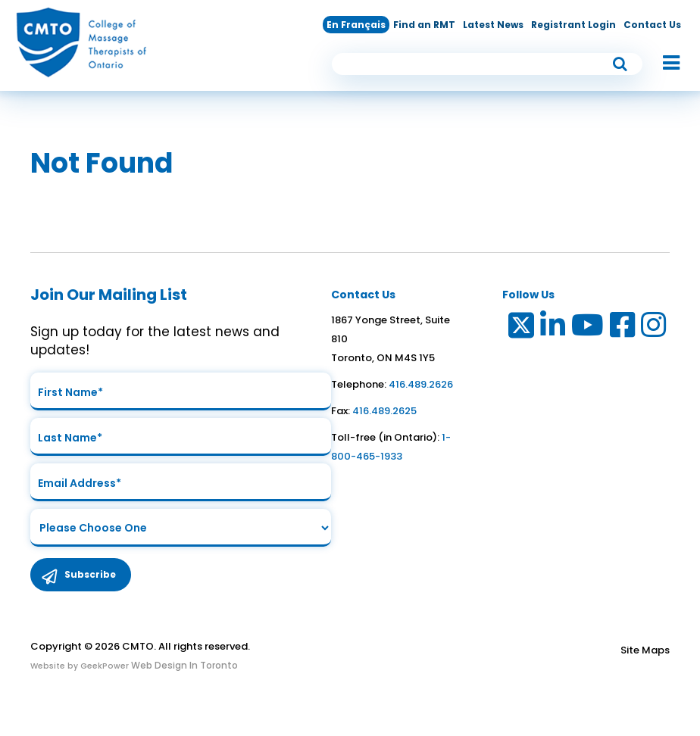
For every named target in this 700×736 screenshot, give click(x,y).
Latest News (493, 25)
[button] (664, 64)
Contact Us (652, 25)
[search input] (487, 64)
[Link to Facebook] (623, 328)
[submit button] (620, 64)
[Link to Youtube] (588, 328)
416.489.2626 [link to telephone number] (421, 384)
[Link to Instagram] (654, 328)
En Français (356, 25)
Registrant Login (573, 25)
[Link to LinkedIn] (553, 328)
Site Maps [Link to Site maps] (645, 650)
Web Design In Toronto (183, 665)
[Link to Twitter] (520, 328)
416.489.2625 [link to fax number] (384, 411)
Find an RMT (424, 25)
